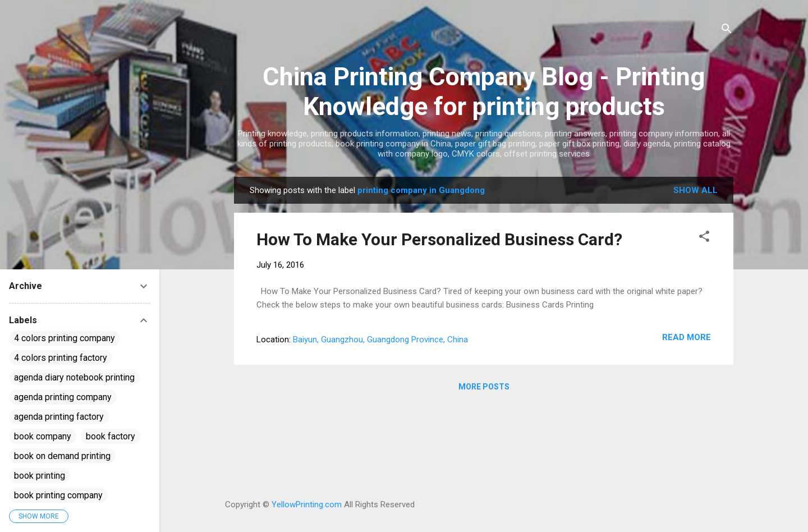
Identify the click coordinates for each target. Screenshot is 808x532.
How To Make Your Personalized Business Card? (439, 239)
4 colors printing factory (61, 358)
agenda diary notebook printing (74, 377)
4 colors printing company (65, 338)
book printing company (58, 495)
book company (43, 436)
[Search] (727, 31)
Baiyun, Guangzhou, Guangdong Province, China (380, 340)
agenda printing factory (59, 417)
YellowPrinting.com (307, 505)
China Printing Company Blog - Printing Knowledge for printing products (484, 91)
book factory (111, 436)
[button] (704, 238)
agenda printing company (63, 397)
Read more (687, 337)
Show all (695, 190)
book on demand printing (62, 456)
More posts (484, 387)
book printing (40, 476)
